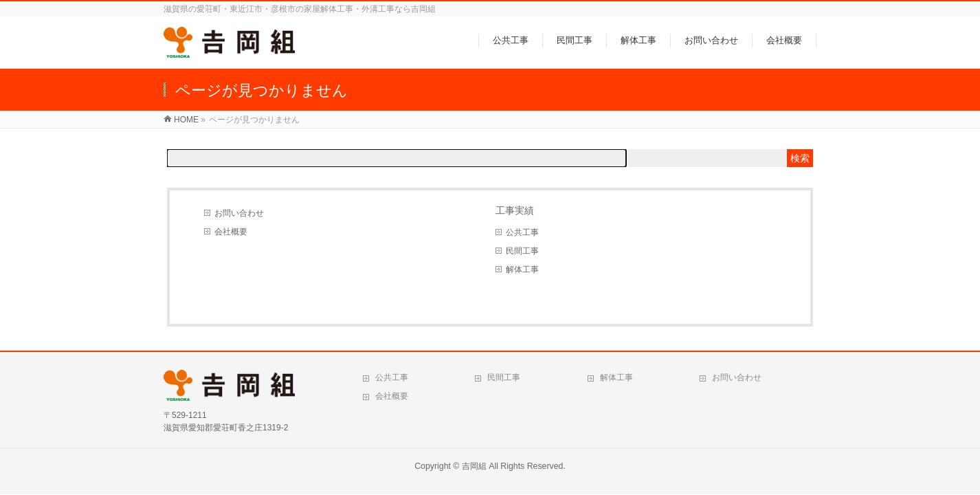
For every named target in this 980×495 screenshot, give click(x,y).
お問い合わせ (239, 213)
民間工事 (522, 251)
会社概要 (231, 232)
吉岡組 (474, 466)
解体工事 (522, 269)
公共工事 (522, 232)
